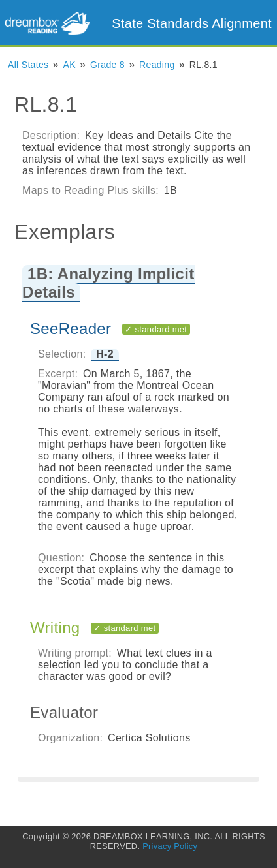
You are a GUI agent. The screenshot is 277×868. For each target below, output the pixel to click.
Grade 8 (107, 65)
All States (28, 65)
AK (70, 65)
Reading (157, 65)
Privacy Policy (170, 846)
